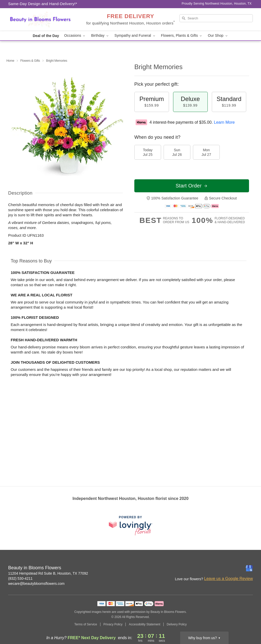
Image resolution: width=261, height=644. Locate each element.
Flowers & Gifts (30, 61)
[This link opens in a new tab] (130, 526)
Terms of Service (86, 624)
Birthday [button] (100, 36)
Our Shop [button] (218, 36)
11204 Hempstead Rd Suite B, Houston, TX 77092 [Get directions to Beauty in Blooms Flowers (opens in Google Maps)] (48, 573)
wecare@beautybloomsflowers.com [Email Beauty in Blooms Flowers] (36, 584)
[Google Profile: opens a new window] (249, 568)
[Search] (216, 18)
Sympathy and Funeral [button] (135, 36)
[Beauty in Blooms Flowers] (45, 20)
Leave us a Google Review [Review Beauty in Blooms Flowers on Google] (229, 579)
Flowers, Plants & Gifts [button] (182, 36)
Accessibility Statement (144, 624)
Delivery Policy (177, 624)
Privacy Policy (113, 624)
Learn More (224, 122)
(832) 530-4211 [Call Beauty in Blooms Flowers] (20, 578)
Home (10, 61)
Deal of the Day (46, 36)
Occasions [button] (75, 36)
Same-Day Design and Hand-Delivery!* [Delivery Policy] (43, 4)
